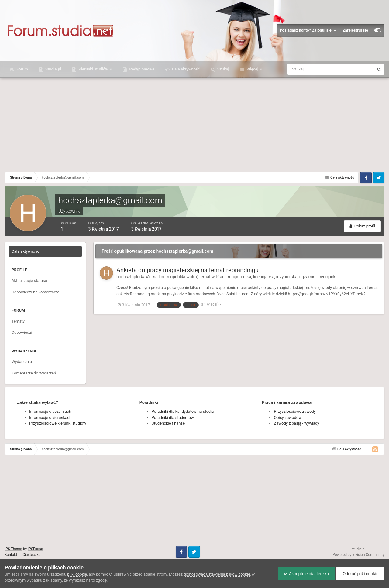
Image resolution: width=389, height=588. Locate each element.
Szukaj (223, 69)
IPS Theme (13, 549)
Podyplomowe (141, 69)
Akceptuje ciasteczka (305, 574)
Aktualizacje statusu (29, 280)
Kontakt (11, 555)
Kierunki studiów (93, 69)
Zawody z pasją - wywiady (296, 423)
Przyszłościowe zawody (295, 411)
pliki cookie (77, 574)
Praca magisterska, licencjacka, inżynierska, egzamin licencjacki (276, 277)
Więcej (252, 69)
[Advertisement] (194, 123)
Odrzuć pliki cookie (360, 574)
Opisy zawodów (288, 417)
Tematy (18, 321)
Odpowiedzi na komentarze (35, 292)
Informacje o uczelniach (50, 411)
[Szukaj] (308, 69)
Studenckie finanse (168, 423)
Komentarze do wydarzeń (34, 373)
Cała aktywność (185, 69)
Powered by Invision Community (358, 555)
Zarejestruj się (355, 30)
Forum (22, 69)
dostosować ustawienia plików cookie (217, 574)
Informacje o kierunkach (50, 417)
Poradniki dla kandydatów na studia (183, 411)
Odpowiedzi (22, 332)
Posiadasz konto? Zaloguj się (308, 30)
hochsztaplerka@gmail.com (143, 277)
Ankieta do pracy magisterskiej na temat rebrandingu (188, 270)
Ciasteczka (31, 555)
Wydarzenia (22, 362)
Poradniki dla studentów (173, 417)
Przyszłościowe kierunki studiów (58, 423)
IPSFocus (35, 549)
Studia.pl (53, 69)
